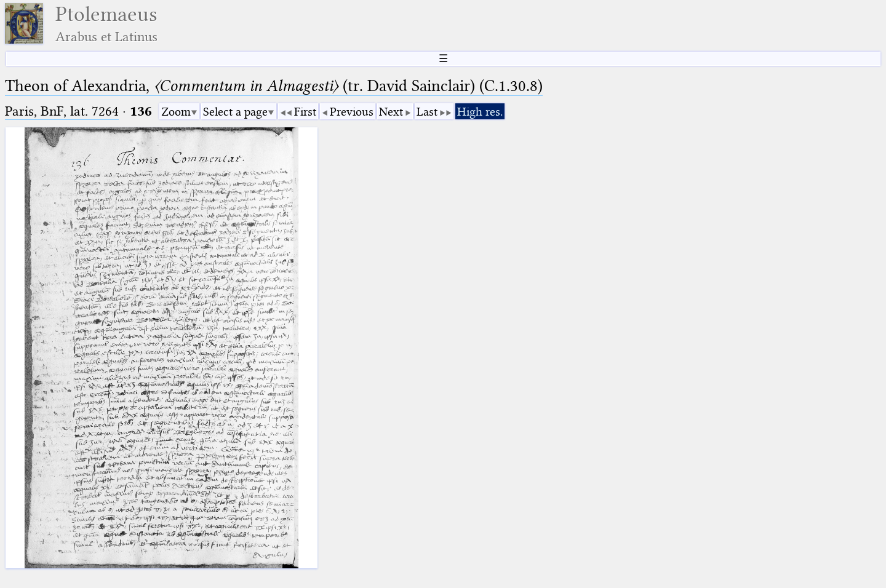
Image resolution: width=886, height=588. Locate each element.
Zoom (176, 112)
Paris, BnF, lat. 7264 (62, 111)
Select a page (235, 112)
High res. (480, 112)
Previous (352, 112)
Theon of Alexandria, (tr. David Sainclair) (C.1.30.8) (274, 86)
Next (391, 112)
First (305, 112)
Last (427, 112)
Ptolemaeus (106, 24)
